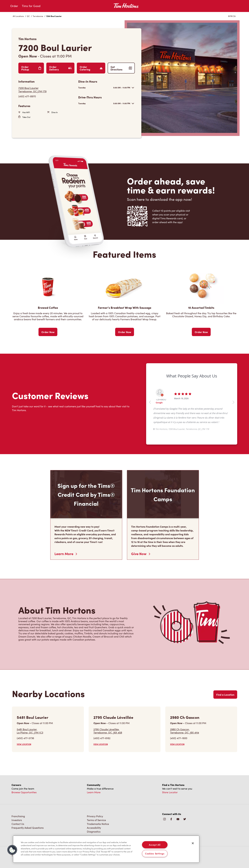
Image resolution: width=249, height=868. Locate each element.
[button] (12, 850)
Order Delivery (60, 68)
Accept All (155, 845)
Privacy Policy (95, 816)
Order (14, 6)
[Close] (193, 843)
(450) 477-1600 (179, 738)
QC (28, 16)
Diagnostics (94, 832)
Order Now (48, 332)
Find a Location (225, 695)
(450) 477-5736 (25, 738)
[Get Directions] (47, 90)
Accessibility (94, 828)
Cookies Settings (155, 853)
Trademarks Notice (98, 824)
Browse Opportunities (24, 792)
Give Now (141, 554)
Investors (17, 820)
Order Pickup (31, 68)
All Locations (18, 16)
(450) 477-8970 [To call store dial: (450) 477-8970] (27, 96)
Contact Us (18, 824)
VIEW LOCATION (24, 744)
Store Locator (170, 792)
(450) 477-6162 (102, 738)
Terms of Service (96, 820)
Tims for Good (31, 6)
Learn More (66, 554)
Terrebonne (38, 16)
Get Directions (121, 68)
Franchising (18, 816)
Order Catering (91, 68)
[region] (106, 849)
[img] (185, 819)
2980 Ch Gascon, (185, 731)
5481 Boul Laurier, (30, 731)
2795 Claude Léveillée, (108, 731)
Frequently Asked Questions (28, 828)
